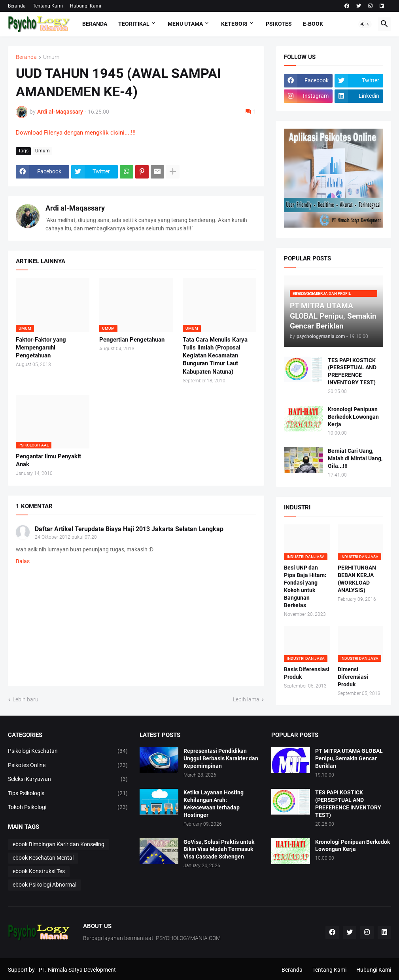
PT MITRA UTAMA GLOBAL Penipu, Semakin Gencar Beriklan (349, 758)
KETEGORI (234, 24)
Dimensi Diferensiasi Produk (353, 677)
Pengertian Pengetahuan (132, 340)
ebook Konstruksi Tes (39, 871)
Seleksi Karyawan (68, 779)
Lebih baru (26, 699)
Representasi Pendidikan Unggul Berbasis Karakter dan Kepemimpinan (221, 758)
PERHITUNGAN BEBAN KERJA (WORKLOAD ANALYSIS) (357, 579)
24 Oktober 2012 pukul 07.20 (66, 537)
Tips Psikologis (68, 794)
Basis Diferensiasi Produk (307, 673)
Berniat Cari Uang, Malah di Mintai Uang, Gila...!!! (355, 458)
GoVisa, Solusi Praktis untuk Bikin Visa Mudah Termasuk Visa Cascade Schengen (219, 849)
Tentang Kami (48, 6)
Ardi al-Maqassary (75, 208)
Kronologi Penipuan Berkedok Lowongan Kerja (353, 417)
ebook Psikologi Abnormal (44, 885)
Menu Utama (185, 24)
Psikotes (279, 24)
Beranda (17, 6)
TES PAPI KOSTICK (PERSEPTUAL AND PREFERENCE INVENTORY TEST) (352, 371)
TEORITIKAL (134, 24)
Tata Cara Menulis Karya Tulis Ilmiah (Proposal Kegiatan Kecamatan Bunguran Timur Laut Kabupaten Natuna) (215, 356)
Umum (51, 57)
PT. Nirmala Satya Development (77, 970)
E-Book (313, 24)
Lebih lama (246, 699)
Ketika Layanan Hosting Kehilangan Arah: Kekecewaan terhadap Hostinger (214, 804)
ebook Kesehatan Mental (43, 858)
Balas (23, 561)
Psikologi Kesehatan (68, 751)
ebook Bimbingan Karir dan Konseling (59, 844)
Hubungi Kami (86, 6)
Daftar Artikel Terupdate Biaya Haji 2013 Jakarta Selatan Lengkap (129, 529)
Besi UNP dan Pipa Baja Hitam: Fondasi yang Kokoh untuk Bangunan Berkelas (305, 586)
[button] (365, 24)
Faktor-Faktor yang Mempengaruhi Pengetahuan (41, 348)
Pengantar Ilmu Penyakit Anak (48, 460)
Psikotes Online (68, 765)
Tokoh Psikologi (68, 807)
